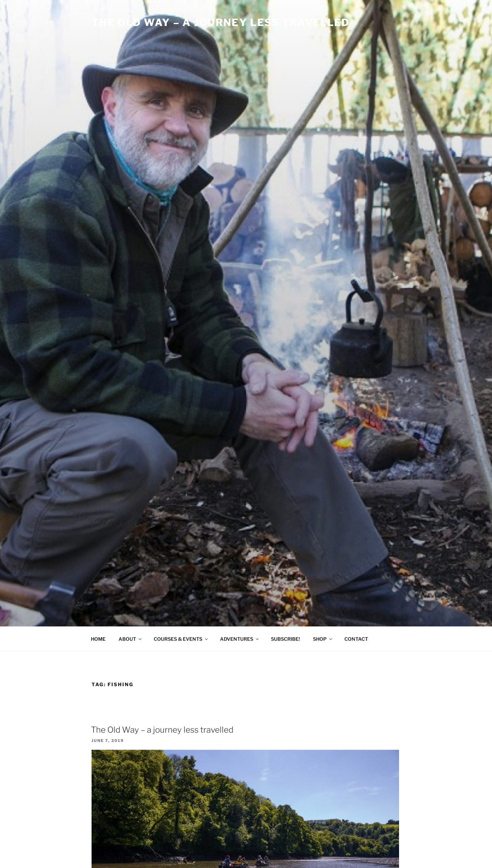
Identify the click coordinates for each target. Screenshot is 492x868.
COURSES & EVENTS (181, 639)
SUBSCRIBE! (285, 639)
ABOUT (131, 639)
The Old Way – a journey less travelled (162, 730)
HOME (98, 639)
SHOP (323, 639)
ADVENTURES (240, 639)
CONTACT (356, 639)
